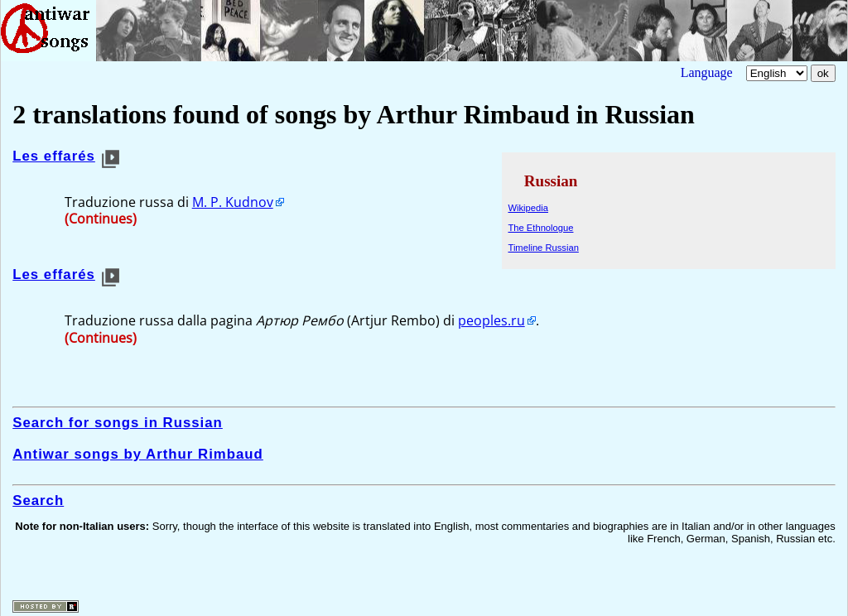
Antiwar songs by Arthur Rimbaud (138, 454)
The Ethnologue (540, 228)
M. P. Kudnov (233, 202)
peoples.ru (491, 320)
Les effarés (54, 156)
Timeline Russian (543, 248)
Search (38, 500)
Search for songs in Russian (118, 423)
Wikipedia (528, 208)
